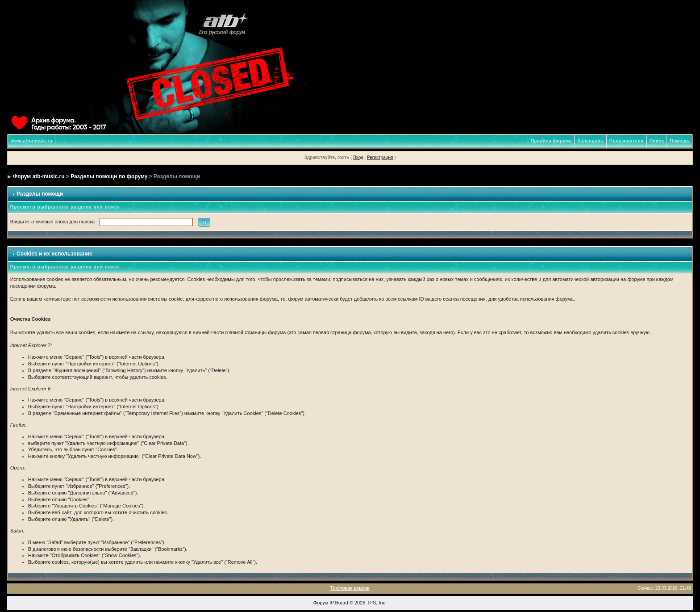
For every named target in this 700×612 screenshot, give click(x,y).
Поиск (657, 141)
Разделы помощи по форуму (109, 176)
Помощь (679, 141)
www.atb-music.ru (32, 141)
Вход (358, 157)
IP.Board (339, 603)
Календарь (590, 141)
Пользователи (627, 141)
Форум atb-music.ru (39, 176)
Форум (321, 603)
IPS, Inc (377, 603)
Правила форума (551, 141)
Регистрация (380, 157)
